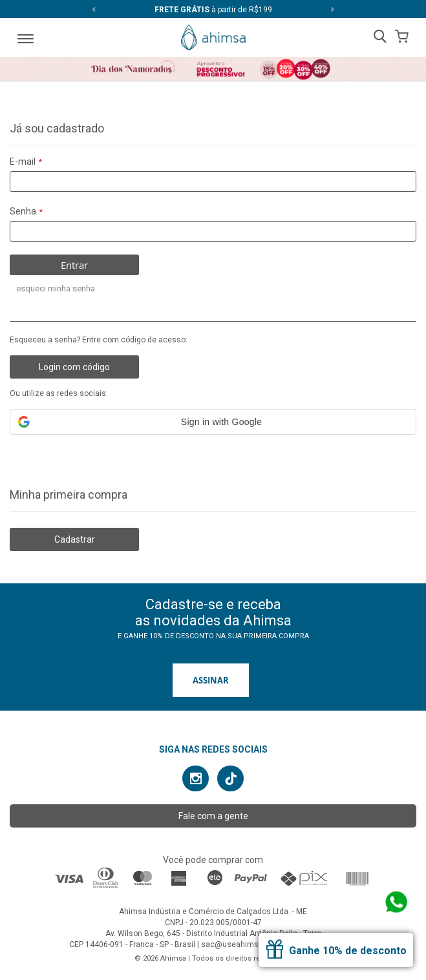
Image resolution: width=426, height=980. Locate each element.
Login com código (74, 367)
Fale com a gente (213, 816)
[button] (213, 422)
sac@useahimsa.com (241, 944)
